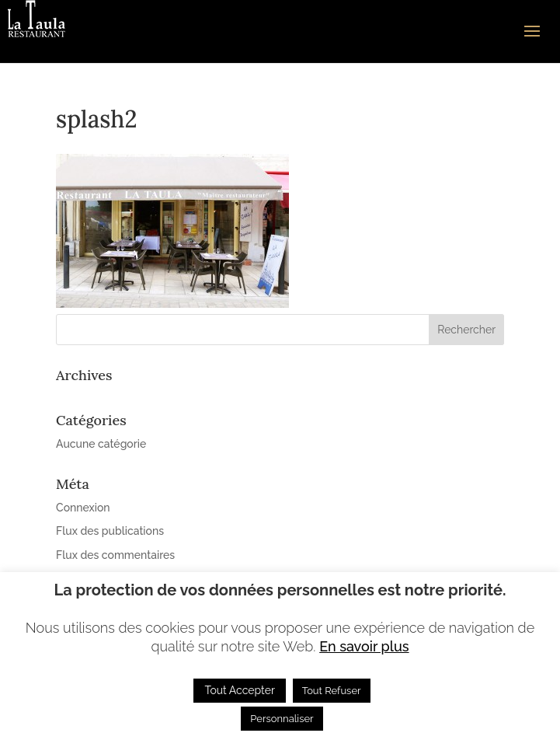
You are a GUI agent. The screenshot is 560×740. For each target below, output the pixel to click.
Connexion (83, 508)
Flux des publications (110, 531)
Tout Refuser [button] (332, 691)
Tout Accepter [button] (239, 690)
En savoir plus (364, 646)
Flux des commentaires (115, 555)
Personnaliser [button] (282, 719)
